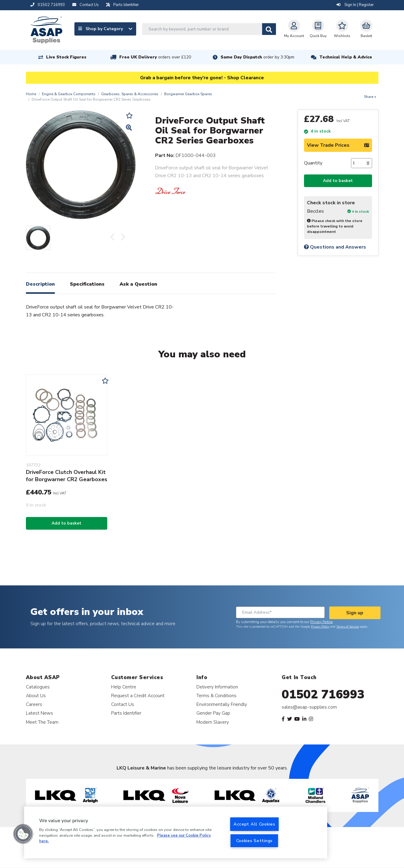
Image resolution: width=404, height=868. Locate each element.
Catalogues (38, 687)
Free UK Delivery (155, 57)
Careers (34, 704)
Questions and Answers (335, 247)
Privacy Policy (320, 627)
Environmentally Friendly (222, 704)
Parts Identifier (126, 713)
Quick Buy (318, 29)
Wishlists (342, 29)
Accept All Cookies (254, 824)
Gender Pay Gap (213, 713)
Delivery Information (217, 687)
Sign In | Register (355, 5)
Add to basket (338, 181)
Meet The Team (42, 722)
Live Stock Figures (66, 57)
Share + (370, 97)
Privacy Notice (321, 622)
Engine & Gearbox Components (69, 94)
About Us (36, 696)
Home (31, 94)
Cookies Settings (255, 841)
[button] (23, 834)
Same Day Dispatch (257, 57)
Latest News (39, 713)
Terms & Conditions (216, 696)
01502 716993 (323, 694)
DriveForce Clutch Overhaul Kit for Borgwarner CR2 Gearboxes (67, 476)
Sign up (355, 613)
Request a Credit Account (138, 696)
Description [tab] (40, 284)
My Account (294, 29)
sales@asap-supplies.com (309, 707)
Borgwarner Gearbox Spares (188, 94)
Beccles (315, 211)
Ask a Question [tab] (138, 284)
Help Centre (124, 687)
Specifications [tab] (87, 284)
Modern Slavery (213, 722)
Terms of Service (348, 627)
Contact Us (123, 704)
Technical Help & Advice (346, 57)
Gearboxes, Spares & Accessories (130, 94)
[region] (176, 832)
